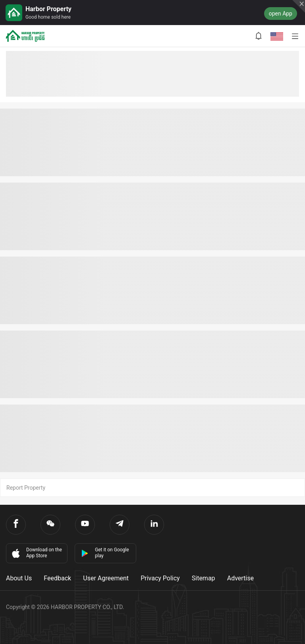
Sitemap (204, 578)
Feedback (57, 578)
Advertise (240, 578)
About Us (19, 578)
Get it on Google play (105, 553)
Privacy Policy (160, 578)
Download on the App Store (36, 553)
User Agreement (106, 578)
